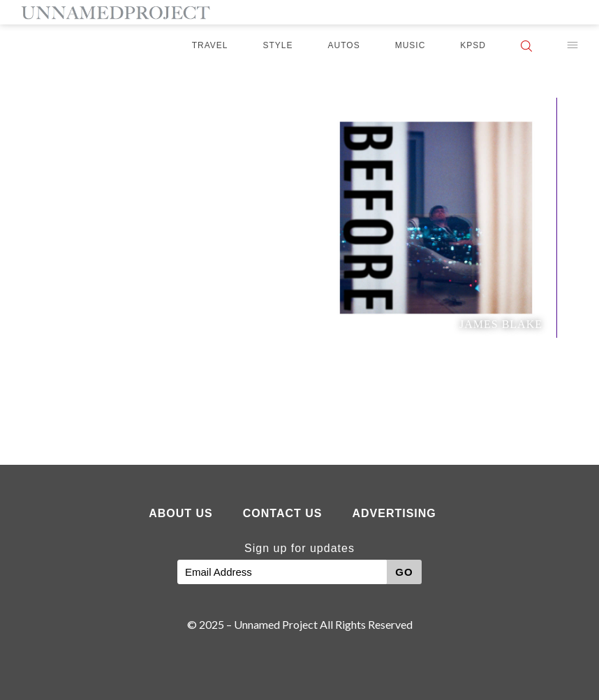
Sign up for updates (299, 548)
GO (404, 572)
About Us (181, 513)
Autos (344, 45)
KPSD (473, 45)
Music (411, 45)
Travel (210, 45)
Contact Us (283, 513)
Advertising (394, 513)
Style (278, 45)
